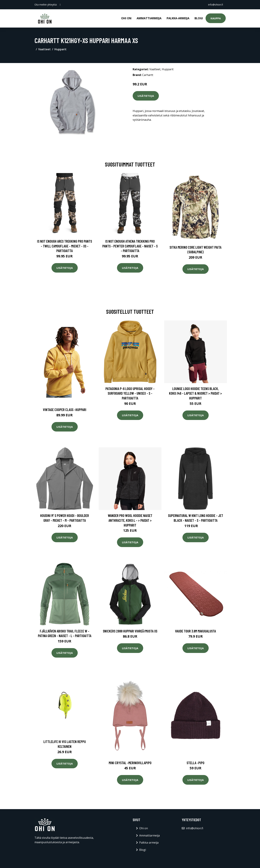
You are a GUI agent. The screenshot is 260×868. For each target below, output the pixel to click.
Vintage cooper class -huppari (65, 410)
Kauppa (216, 18)
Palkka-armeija (178, 18)
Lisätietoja (146, 96)
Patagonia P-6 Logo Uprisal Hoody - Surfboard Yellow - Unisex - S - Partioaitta (130, 393)
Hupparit (60, 49)
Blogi (199, 18)
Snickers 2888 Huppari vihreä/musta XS (130, 631)
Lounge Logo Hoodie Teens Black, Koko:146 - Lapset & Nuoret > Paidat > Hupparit (195, 393)
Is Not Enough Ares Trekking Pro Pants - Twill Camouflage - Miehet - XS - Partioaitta (65, 246)
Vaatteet (44, 49)
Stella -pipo (195, 763)
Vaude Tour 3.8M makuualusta (195, 631)
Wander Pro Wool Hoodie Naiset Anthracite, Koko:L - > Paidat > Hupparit (130, 520)
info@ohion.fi (216, 5)
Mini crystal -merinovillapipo (130, 763)
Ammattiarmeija (149, 18)
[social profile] (60, 5)
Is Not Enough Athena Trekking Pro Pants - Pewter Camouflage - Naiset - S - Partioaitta (130, 246)
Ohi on (126, 18)
